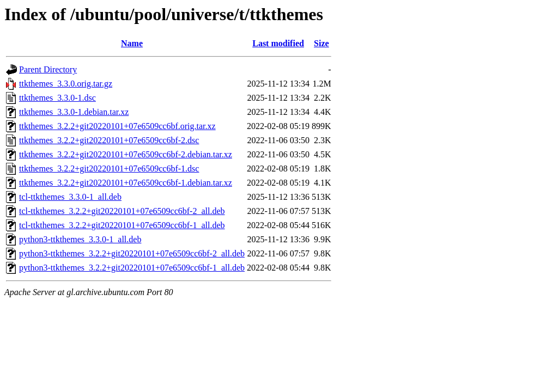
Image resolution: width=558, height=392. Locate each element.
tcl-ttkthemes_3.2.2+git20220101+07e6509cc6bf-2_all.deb (122, 211)
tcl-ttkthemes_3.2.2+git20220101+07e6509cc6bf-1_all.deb (122, 225)
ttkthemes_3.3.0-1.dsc (57, 98)
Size (322, 43)
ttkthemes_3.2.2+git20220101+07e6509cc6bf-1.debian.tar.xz (126, 183)
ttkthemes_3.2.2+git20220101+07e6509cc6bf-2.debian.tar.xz (126, 154)
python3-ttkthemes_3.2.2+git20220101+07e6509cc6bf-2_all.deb (132, 253)
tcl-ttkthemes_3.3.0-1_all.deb (70, 197)
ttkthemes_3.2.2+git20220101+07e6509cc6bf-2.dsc (109, 140)
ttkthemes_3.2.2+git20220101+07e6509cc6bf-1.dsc (109, 169)
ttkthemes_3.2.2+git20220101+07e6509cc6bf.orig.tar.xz (117, 126)
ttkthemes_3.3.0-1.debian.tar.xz (74, 112)
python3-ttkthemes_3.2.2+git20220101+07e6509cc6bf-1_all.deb (132, 268)
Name (132, 43)
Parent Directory (48, 69)
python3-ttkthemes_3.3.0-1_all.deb (80, 239)
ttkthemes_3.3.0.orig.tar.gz (66, 84)
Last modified (278, 43)
